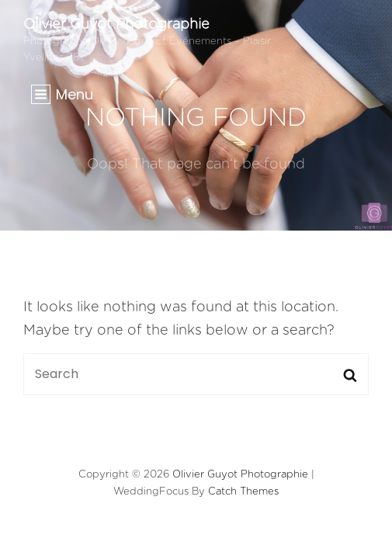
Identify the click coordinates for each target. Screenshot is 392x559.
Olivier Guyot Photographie (116, 25)
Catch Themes (243, 492)
